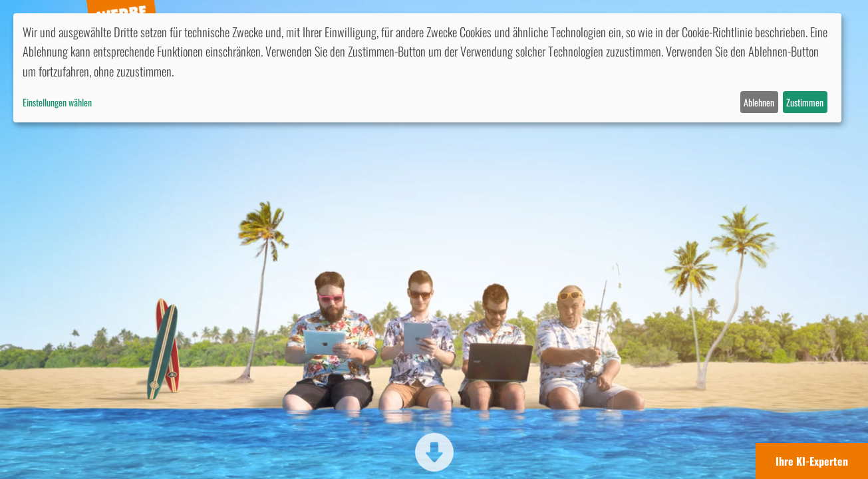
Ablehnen (759, 102)
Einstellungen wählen (57, 102)
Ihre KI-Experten (812, 461)
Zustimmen (805, 102)
